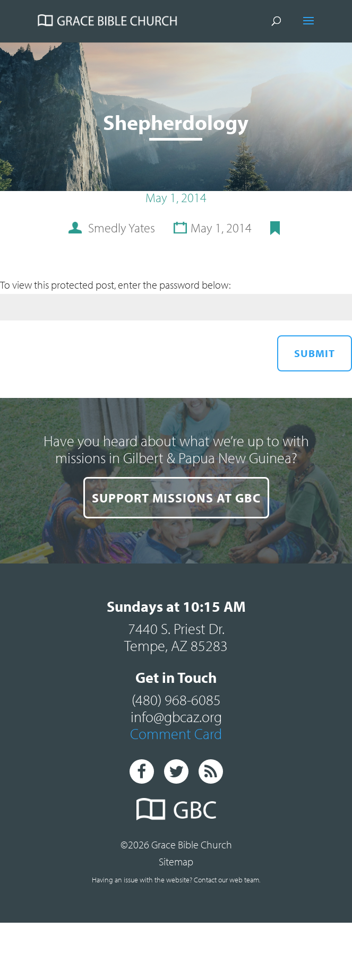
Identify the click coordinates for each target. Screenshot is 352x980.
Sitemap (176, 861)
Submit (315, 353)
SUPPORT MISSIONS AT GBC (176, 498)
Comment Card (176, 734)
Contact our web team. (227, 880)
